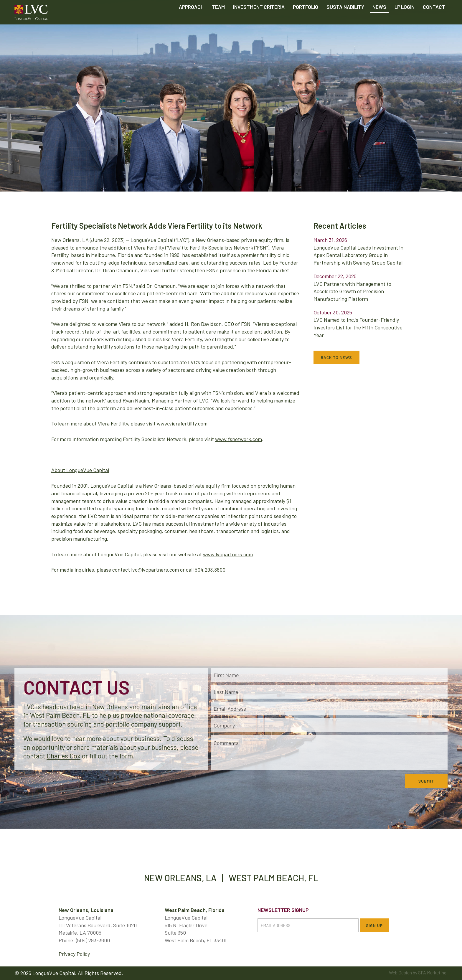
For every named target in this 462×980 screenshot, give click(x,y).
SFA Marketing (432, 972)
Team (218, 21)
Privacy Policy (74, 954)
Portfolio (306, 21)
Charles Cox (63, 756)
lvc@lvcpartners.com (155, 570)
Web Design (400, 972)
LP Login (405, 21)
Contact (434, 21)
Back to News (336, 357)
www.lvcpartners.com (228, 554)
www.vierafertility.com (182, 423)
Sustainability (345, 21)
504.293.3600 (210, 570)
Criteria (259, 21)
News (379, 21)
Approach (191, 21)
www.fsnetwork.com (239, 439)
